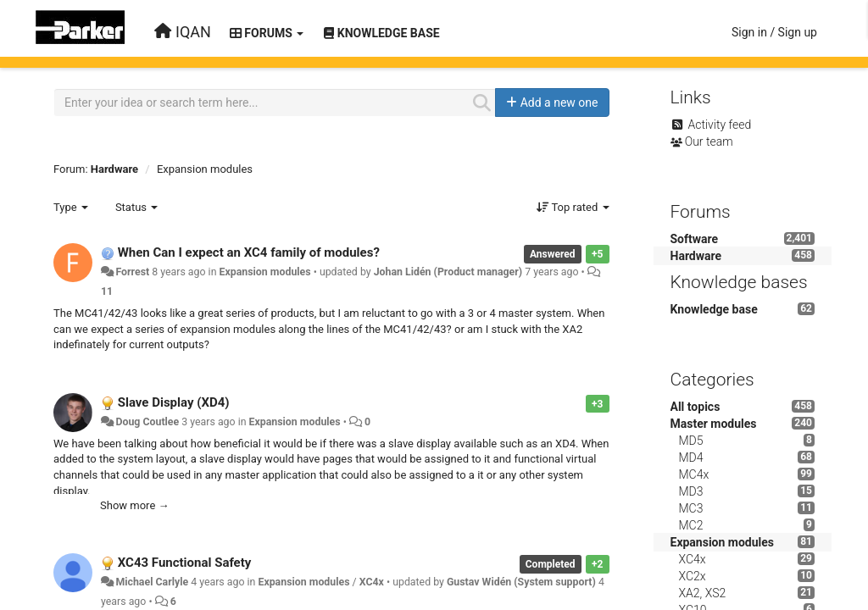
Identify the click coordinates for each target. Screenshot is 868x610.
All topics (696, 407)
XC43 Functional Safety (185, 563)
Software (695, 239)
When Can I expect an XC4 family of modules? (249, 252)
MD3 (691, 491)
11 (107, 291)
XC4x (372, 582)
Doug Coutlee (147, 422)
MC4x (694, 474)
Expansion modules (205, 169)
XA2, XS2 (703, 593)
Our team (709, 141)
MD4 (691, 457)
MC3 (691, 508)
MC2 (691, 525)
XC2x (693, 576)
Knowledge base (714, 309)
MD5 (691, 441)
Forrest (132, 272)
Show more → (135, 505)
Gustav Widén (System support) (521, 582)
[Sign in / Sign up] (774, 32)
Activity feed (719, 125)
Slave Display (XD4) (174, 402)
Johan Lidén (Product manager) (448, 272)
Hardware (114, 169)
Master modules (714, 424)
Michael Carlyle (152, 582)
